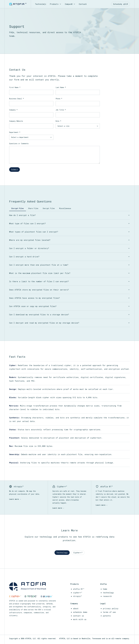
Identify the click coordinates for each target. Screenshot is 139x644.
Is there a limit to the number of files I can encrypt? (69, 281)
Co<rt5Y (83, 4)
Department (15, 132)
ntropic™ (77, 596)
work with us (80, 619)
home (105, 589)
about (76, 608)
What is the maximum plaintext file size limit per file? (69, 273)
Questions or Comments (19, 144)
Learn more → (15, 499)
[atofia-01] (47, 596)
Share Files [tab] (33, 208)
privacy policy (111, 608)
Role (58, 121)
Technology (62, 553)
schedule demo (80, 612)
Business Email (17, 99)
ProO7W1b (56, 4)
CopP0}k (70, 4)
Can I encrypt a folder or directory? (69, 248)
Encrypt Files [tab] (18, 208)
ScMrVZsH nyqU (121, 4)
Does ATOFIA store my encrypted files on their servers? (69, 290)
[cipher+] (15, 596)
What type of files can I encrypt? (69, 223)
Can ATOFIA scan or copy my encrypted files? (69, 306)
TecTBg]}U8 (41, 4)
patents (107, 616)
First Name (15, 87)
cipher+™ (78, 593)
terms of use (109, 612)
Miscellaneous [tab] (65, 208)
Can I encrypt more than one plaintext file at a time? (69, 265)
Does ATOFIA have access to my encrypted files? (69, 298)
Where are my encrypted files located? (69, 240)
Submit (15, 169)
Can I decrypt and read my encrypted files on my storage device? (69, 323)
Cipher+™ (78, 553)
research (107, 596)
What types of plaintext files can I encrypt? (69, 232)
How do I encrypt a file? (69, 215)
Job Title (61, 110)
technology (108, 593)
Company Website (16, 121)
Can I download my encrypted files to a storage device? (69, 315)
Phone (59, 99)
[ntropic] (31, 596)
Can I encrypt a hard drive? (69, 257)
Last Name (61, 87)
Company (13, 110)
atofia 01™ (79, 589)
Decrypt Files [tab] (49, 208)
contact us (78, 616)
